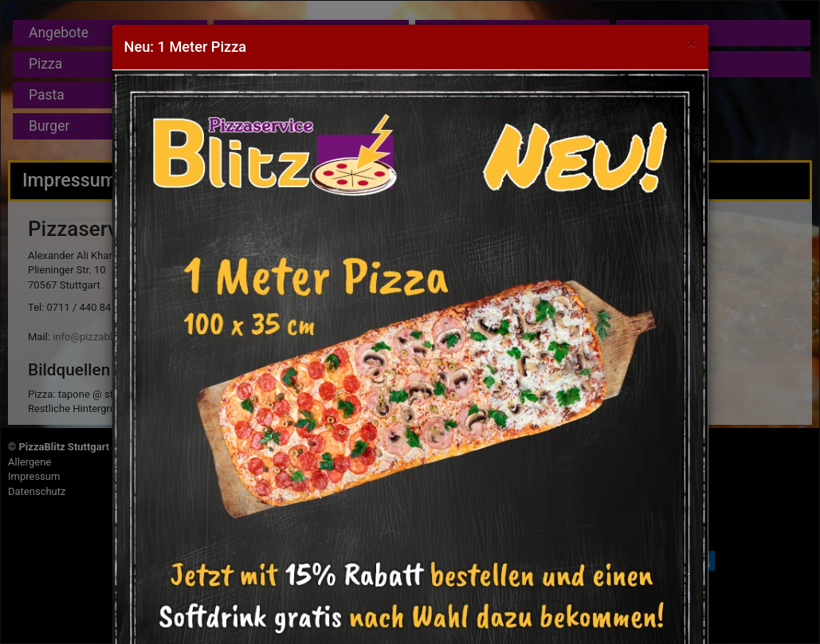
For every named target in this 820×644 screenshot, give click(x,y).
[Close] (691, 43)
